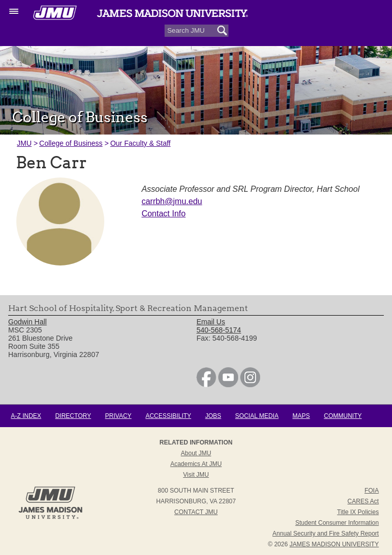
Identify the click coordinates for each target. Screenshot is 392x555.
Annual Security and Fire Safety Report (326, 534)
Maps (301, 416)
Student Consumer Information (337, 523)
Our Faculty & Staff (141, 143)
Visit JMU (196, 475)
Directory (73, 416)
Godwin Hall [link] (27, 322)
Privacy (119, 416)
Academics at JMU (196, 464)
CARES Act (363, 501)
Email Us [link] (211, 322)
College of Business (71, 143)
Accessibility (168, 416)
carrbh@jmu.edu (172, 201)
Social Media (257, 416)
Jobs (213, 416)
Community (343, 416)
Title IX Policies (358, 512)
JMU (24, 143)
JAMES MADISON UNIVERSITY (334, 544)
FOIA (372, 491)
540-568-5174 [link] (218, 330)
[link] (206, 385)
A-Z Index (26, 416)
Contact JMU (196, 512)
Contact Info (164, 214)
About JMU (196, 453)
